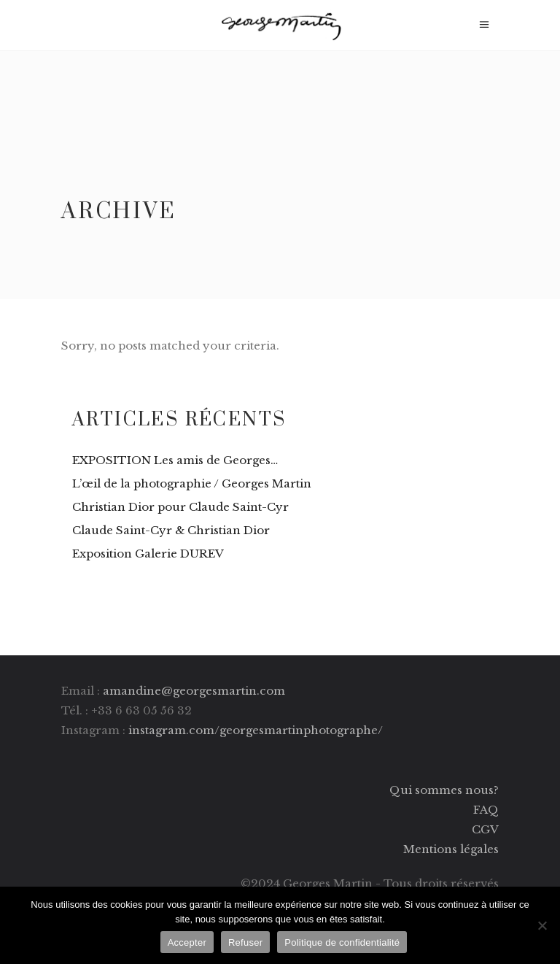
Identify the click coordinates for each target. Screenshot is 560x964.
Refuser (245, 942)
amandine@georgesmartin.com (194, 691)
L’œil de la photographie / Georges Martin (192, 483)
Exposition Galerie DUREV (148, 554)
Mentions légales (451, 849)
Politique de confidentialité (342, 942)
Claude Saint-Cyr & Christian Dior (171, 530)
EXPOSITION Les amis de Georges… (175, 460)
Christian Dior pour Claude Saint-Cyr (180, 507)
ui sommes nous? (450, 790)
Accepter (187, 942)
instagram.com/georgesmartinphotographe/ (256, 730)
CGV (485, 829)
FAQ (486, 810)
